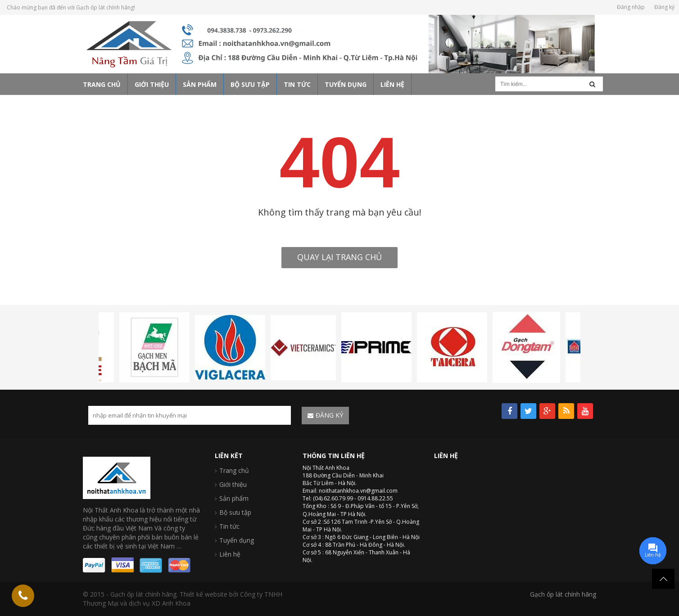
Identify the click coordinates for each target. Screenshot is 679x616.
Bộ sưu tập (235, 512)
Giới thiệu (233, 484)
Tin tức (229, 526)
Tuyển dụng (237, 540)
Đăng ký (664, 7)
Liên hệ (230, 554)
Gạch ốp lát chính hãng (563, 594)
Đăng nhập (631, 7)
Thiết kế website (204, 594)
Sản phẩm (234, 498)
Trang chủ (234, 470)
